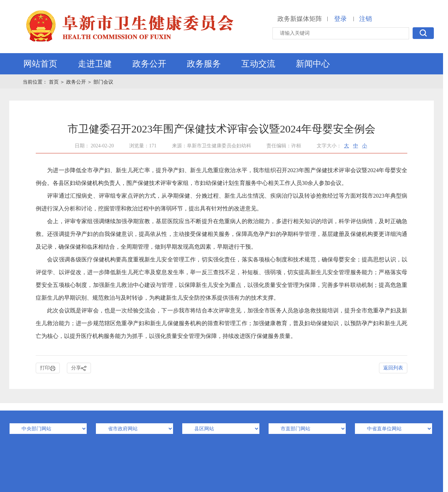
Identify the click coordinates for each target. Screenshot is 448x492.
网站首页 (40, 64)
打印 (48, 368)
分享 (79, 368)
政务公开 (149, 64)
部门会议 (103, 82)
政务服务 (204, 64)
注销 (366, 19)
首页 (54, 82)
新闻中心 (313, 64)
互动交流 (258, 64)
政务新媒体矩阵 (300, 19)
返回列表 (393, 368)
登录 (340, 19)
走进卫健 (95, 64)
